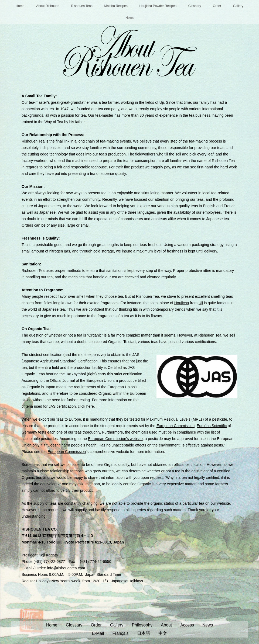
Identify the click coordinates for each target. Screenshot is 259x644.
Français (121, 633)
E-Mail (98, 633)
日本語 (144, 633)
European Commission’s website (115, 439)
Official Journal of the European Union (82, 380)
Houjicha (182, 303)
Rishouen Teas (82, 6)
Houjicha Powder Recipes (158, 6)
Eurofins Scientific (212, 426)
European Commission (176, 426)
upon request (152, 477)
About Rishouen (48, 6)
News (129, 18)
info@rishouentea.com (66, 568)
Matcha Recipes (116, 6)
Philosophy (142, 625)
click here (86, 406)
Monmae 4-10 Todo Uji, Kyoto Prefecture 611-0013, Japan (73, 542)
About (166, 625)
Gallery (238, 6)
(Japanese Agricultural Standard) (49, 361)
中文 (163, 633)
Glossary (195, 6)
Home (20, 6)
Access (187, 625)
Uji (162, 102)
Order (217, 6)
